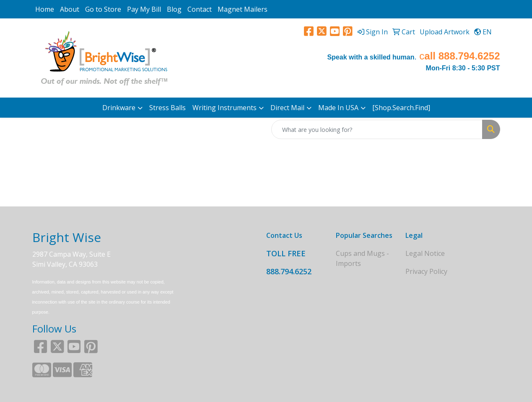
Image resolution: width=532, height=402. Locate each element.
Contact (200, 9)
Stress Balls (167, 108)
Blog (174, 9)
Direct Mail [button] (287, 108)
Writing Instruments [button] (224, 108)
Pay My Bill (144, 9)
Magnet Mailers (243, 9)
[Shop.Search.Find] (401, 108)
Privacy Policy (426, 271)
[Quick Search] (377, 129)
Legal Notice (425, 253)
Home (45, 9)
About (70, 9)
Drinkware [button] (119, 108)
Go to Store (103, 9)
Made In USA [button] (338, 108)
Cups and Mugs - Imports (362, 258)
